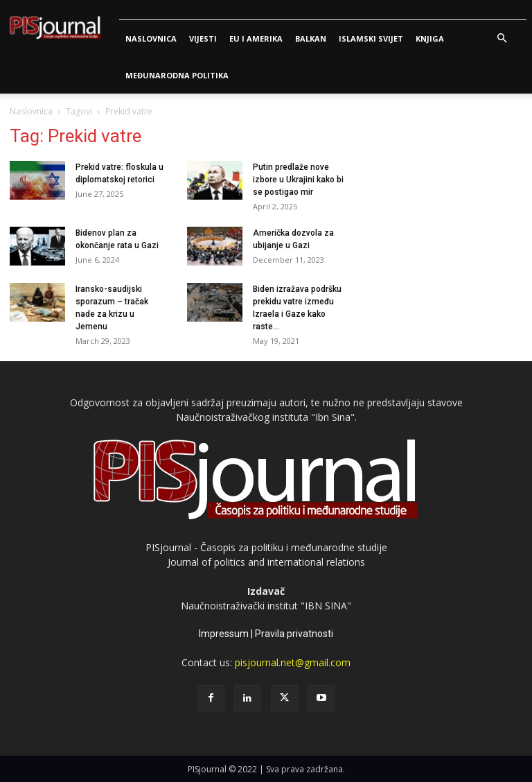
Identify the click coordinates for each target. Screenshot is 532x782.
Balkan (311, 38)
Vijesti (203, 38)
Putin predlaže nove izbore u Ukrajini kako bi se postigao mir (298, 180)
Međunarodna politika (177, 75)
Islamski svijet (371, 38)
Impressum (224, 634)
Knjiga (430, 38)
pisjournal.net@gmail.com (293, 662)
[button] (502, 38)
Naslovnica (151, 38)
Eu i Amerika (256, 38)
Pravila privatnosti (294, 634)
